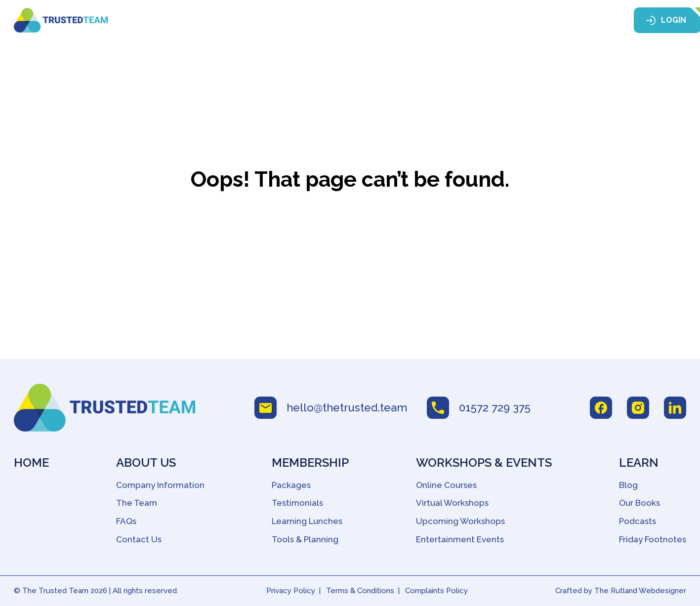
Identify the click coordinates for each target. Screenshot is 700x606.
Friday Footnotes (653, 539)
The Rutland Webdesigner (640, 591)
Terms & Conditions (360, 591)
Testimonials (297, 503)
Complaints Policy (436, 591)
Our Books (639, 503)
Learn (525, 20)
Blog (628, 485)
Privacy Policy (291, 591)
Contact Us (139, 539)
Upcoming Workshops (460, 521)
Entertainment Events (460, 539)
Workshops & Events (438, 20)
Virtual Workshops (452, 503)
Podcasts (638, 521)
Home (217, 20)
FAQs (126, 521)
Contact (585, 20)
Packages (291, 485)
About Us (266, 20)
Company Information (160, 485)
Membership (339, 20)
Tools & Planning (305, 539)
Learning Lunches (307, 521)
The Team (137, 503)
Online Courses (446, 485)
